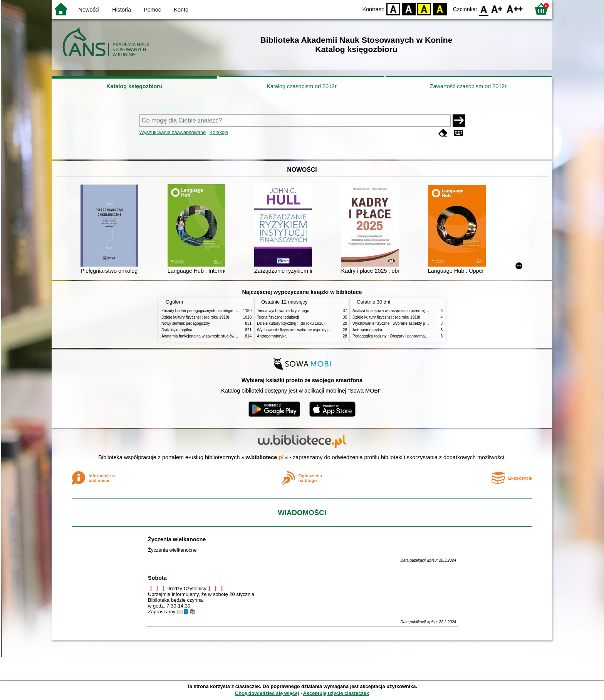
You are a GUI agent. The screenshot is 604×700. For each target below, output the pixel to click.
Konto (181, 10)
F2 (515, 9)
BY (440, 9)
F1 (497, 9)
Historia (122, 10)
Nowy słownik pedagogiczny (186, 323)
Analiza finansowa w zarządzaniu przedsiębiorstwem (398, 311)
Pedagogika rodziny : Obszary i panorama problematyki (400, 336)
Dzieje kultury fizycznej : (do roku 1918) (195, 317)
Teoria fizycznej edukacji (278, 317)
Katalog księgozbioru (134, 86)
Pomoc (152, 10)
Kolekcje (219, 132)
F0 (484, 9)
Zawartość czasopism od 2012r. (469, 86)
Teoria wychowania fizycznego (283, 311)
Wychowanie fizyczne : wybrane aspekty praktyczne (302, 330)
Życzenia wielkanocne (177, 539)
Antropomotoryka (272, 336)
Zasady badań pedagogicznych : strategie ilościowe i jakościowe (217, 311)
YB (424, 9)
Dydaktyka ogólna (177, 330)
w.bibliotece (265, 457)
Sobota (157, 578)
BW (409, 9)
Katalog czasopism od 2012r (302, 86)
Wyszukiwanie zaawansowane (173, 132)
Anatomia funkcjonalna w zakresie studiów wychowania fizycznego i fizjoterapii (229, 336)
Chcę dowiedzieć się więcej (267, 693)
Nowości (89, 10)
